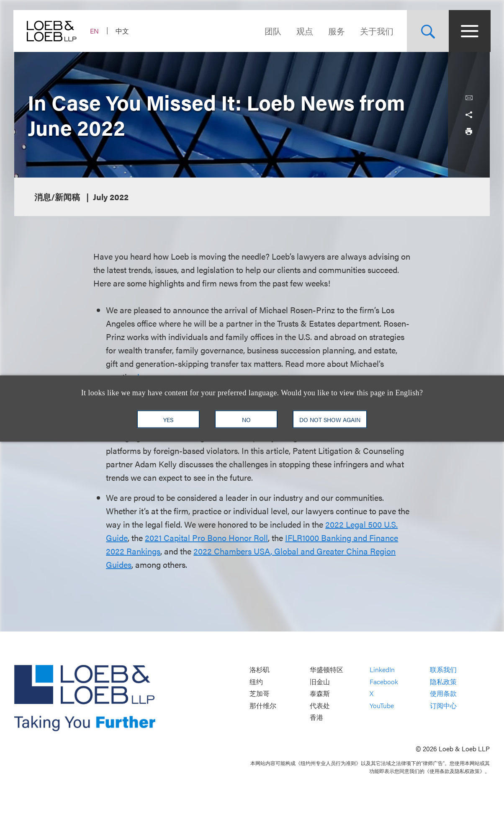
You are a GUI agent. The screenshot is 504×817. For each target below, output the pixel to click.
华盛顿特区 (327, 669)
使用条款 (443, 694)
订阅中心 (443, 705)
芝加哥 (260, 694)
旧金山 (320, 682)
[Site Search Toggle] (427, 31)
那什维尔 (263, 705)
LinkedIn (382, 669)
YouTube (382, 705)
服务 (336, 31)
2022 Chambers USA (232, 551)
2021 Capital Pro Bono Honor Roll (206, 537)
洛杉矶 (260, 669)
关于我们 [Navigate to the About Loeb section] (376, 31)
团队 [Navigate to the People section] (272, 31)
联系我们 (443, 669)
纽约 (256, 682)
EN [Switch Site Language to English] (95, 31)
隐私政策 (443, 682)
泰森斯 (320, 694)
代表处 (320, 705)
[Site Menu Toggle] (469, 31)
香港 (316, 718)
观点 (304, 31)
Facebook (384, 682)
